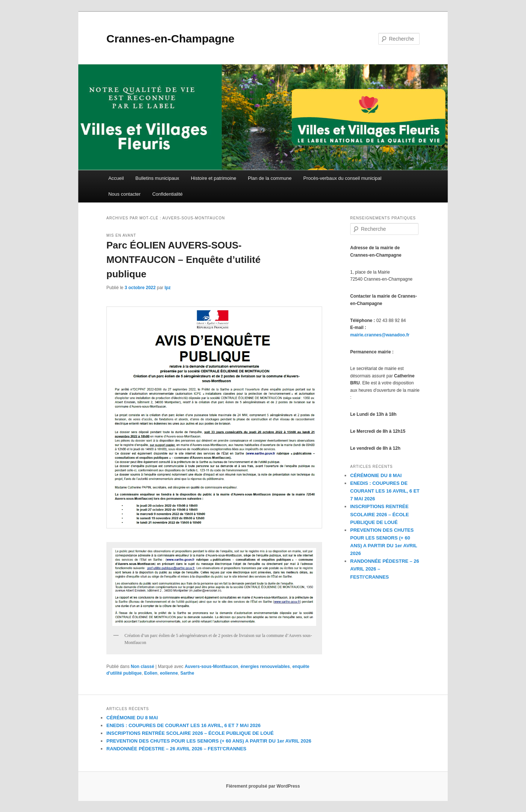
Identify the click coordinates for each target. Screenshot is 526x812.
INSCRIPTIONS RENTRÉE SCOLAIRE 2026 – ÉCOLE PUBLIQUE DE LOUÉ (380, 514)
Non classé (142, 667)
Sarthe (187, 673)
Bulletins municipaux (158, 178)
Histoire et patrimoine (214, 178)
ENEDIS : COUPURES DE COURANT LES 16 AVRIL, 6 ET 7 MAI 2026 (385, 491)
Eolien (151, 673)
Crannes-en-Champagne (170, 39)
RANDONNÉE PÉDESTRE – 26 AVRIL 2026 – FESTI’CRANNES (176, 749)
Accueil (116, 178)
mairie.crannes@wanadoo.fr (380, 335)
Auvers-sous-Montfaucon (211, 667)
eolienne (169, 673)
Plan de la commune (270, 178)
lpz (168, 288)
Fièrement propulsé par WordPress (263, 786)
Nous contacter (124, 194)
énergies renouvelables (265, 667)
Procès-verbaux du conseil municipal (342, 178)
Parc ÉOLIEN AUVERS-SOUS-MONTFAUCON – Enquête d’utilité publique (183, 260)
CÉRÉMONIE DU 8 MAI (376, 475)
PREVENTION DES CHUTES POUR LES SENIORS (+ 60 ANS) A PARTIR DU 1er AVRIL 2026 (209, 741)
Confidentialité (167, 194)
